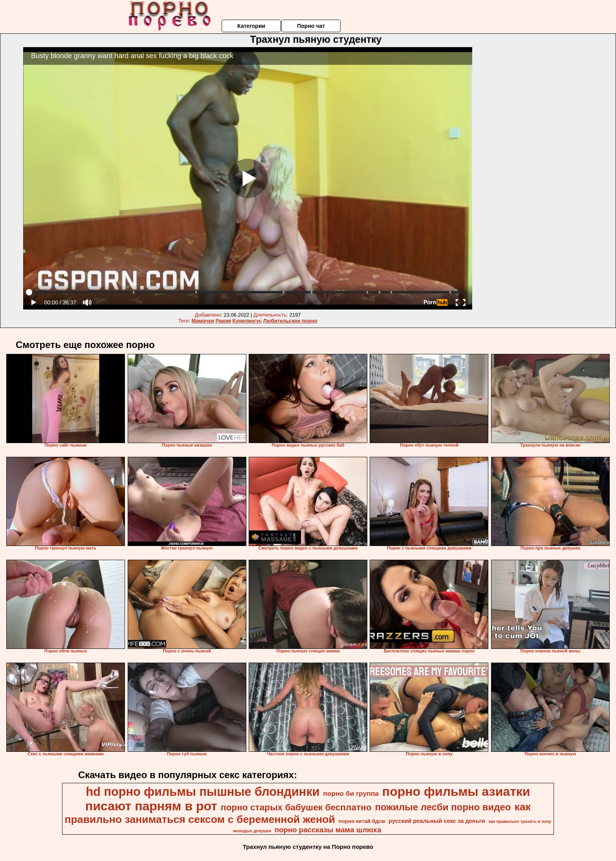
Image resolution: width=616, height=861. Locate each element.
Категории (251, 26)
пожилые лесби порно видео (443, 807)
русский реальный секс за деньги (437, 821)
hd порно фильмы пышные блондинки (203, 791)
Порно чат (311, 26)
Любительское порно (290, 321)
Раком (223, 321)
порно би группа (351, 793)
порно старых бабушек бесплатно (296, 807)
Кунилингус (247, 321)
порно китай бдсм (362, 821)
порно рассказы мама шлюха (328, 830)
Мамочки (203, 321)
